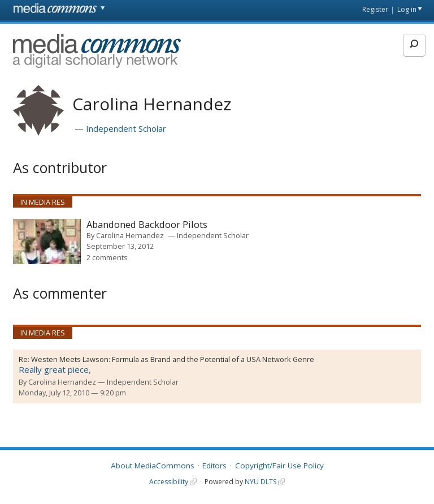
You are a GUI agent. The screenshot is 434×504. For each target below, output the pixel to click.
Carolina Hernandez (130, 235)
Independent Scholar (126, 128)
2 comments (107, 257)
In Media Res (43, 202)
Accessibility (169, 482)
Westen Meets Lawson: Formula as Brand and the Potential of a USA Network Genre (173, 359)
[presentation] (47, 242)
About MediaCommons (153, 466)
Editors (214, 466)
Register (375, 9)
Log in (407, 9)
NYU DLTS (261, 482)
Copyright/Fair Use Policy (279, 466)
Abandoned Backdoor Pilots (147, 225)
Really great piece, (55, 369)
